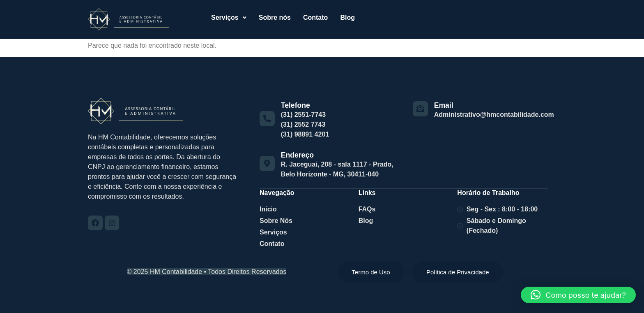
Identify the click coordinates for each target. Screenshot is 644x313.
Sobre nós (275, 17)
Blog (347, 17)
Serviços (229, 17)
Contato (315, 17)
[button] (229, 18)
